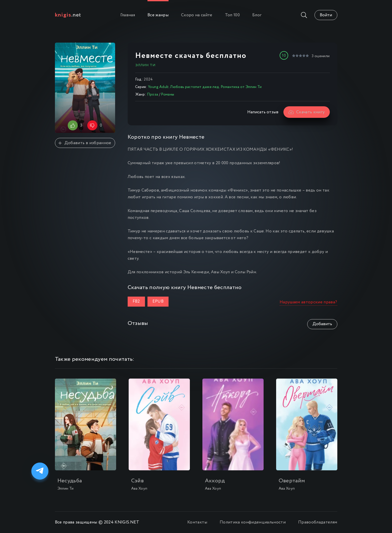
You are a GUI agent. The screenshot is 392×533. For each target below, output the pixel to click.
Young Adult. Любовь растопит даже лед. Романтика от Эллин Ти (205, 87)
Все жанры (158, 15)
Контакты (197, 522)
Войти (326, 15)
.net (68, 15)
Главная (128, 15)
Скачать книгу (307, 112)
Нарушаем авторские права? (308, 302)
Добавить (322, 324)
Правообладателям (318, 522)
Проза (153, 95)
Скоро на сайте (197, 15)
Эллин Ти (145, 65)
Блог (257, 15)
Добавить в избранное (85, 143)
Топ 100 (232, 15)
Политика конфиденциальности (253, 522)
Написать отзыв (263, 112)
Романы (168, 95)
